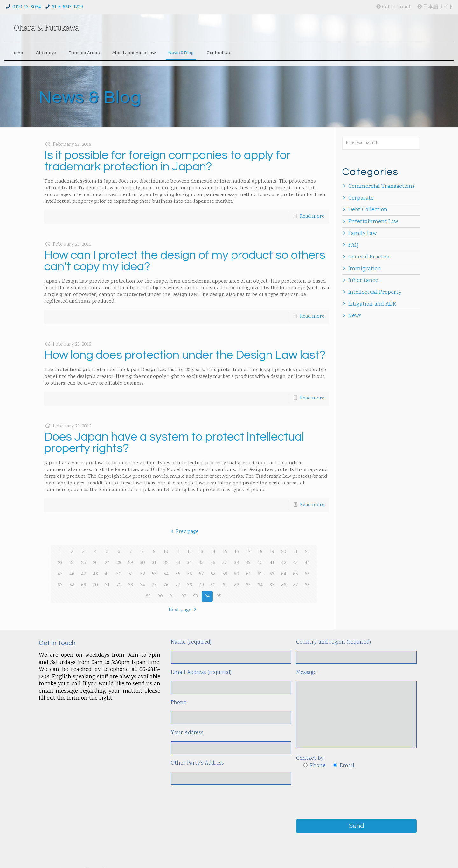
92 (184, 596)
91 (172, 596)
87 (295, 585)
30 (142, 563)
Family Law (363, 234)
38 (236, 563)
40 (260, 563)
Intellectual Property (375, 293)
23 (60, 563)
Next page (184, 610)
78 (190, 585)
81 (225, 585)
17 (248, 552)
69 (84, 585)
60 (236, 574)
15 (225, 552)
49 (107, 574)
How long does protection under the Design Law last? (185, 355)
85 (272, 585)
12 (189, 552)
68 (72, 585)
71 (107, 585)
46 (72, 574)
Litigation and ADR (372, 304)
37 (225, 563)
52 (142, 574)
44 (307, 563)
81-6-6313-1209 (67, 7)
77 (178, 585)
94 (207, 596)
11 (178, 552)
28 (119, 563)
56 (190, 574)
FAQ (353, 245)
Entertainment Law (373, 222)
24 (72, 563)
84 (260, 585)
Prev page (184, 532)
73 (131, 585)
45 (60, 574)
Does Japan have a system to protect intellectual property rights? (174, 443)
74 (142, 585)
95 (219, 596)
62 (260, 574)
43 (295, 563)
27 (107, 563)
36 (213, 563)
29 (131, 563)
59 (225, 574)
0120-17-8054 (27, 7)
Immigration (365, 269)
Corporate (361, 198)
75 (154, 585)
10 (166, 552)
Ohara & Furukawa (46, 29)
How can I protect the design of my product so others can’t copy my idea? (185, 261)
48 (95, 574)
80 (213, 585)
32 (166, 563)
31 (154, 563)
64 (284, 574)
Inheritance (363, 281)
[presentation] (344, 787)
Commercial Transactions (382, 187)
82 (236, 585)
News (355, 316)
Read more (312, 217)
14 (213, 552)
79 (201, 585)
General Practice (369, 257)
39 (248, 563)
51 (131, 574)
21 (295, 552)
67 (60, 585)
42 (284, 563)
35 (201, 563)
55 (178, 574)
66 (307, 574)
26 (95, 563)
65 (295, 574)
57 (201, 574)
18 (260, 552)
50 (119, 574)
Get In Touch (394, 7)
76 (166, 585)
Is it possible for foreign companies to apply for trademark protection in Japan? (167, 161)
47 (84, 574)
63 (272, 574)
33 (178, 563)
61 (248, 574)
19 (272, 552)
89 (148, 596)
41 (272, 563)
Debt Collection (368, 210)
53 (154, 574)
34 (189, 563)
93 (195, 596)
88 (307, 585)
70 (95, 585)
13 (201, 552)
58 (213, 574)
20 (284, 552)
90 (160, 596)
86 (284, 585)
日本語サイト (435, 7)
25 (83, 563)
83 (248, 585)
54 (166, 574)
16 (237, 552)
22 (307, 552)
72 (119, 585)
